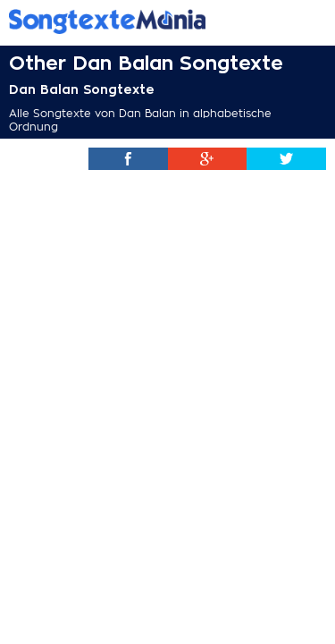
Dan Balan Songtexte (82, 89)
